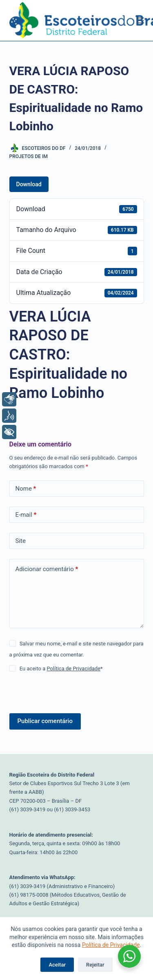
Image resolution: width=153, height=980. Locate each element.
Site (21, 541)
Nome (26, 489)
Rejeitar (95, 965)
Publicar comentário (45, 721)
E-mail (26, 515)
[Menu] (140, 20)
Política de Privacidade (111, 945)
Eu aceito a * (61, 669)
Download (29, 184)
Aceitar (57, 965)
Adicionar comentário (47, 569)
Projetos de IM (29, 156)
